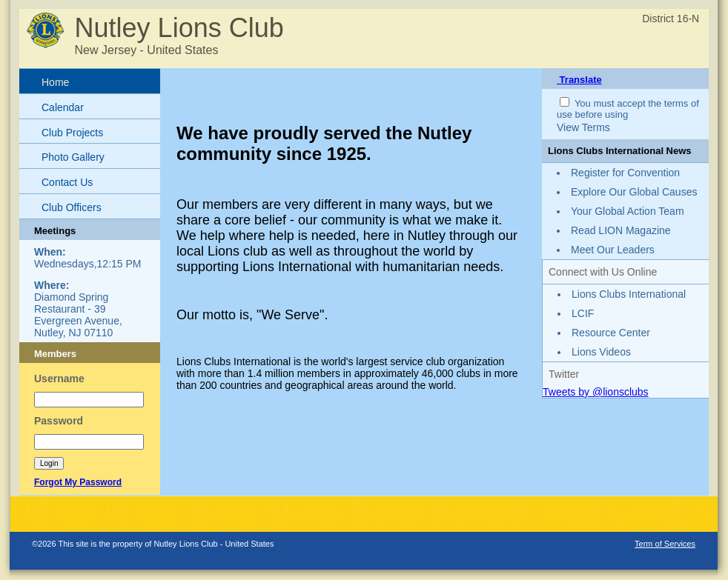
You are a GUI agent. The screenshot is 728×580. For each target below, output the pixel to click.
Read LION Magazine (621, 230)
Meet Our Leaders (613, 250)
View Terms (583, 127)
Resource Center (611, 333)
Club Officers (72, 207)
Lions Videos (601, 352)
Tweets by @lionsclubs (596, 392)
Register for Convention (625, 173)
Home (55, 82)
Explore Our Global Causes (634, 192)
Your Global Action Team (628, 211)
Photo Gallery (73, 157)
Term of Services (665, 544)
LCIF (583, 313)
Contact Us (67, 182)
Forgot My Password (78, 482)
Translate (579, 80)
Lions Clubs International (629, 294)
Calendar (63, 107)
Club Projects (72, 133)
